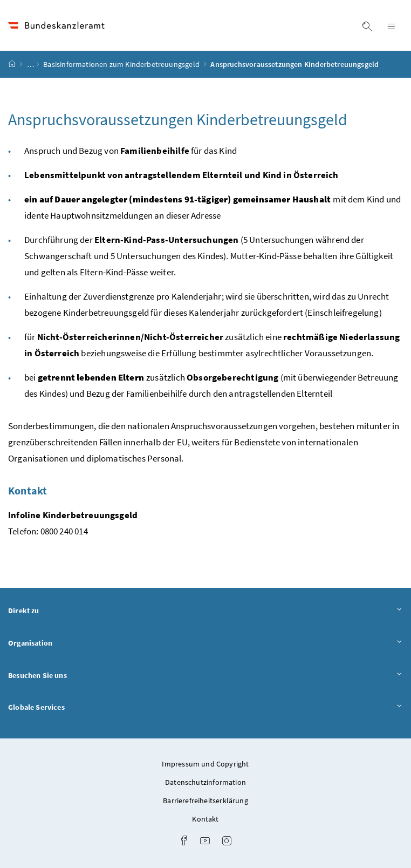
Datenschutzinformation (206, 782)
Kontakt (205, 819)
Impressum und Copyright (205, 764)
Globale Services (206, 708)
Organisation (206, 643)
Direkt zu (206, 611)
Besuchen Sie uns (206, 676)
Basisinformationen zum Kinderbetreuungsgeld (122, 64)
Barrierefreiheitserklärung (206, 801)
